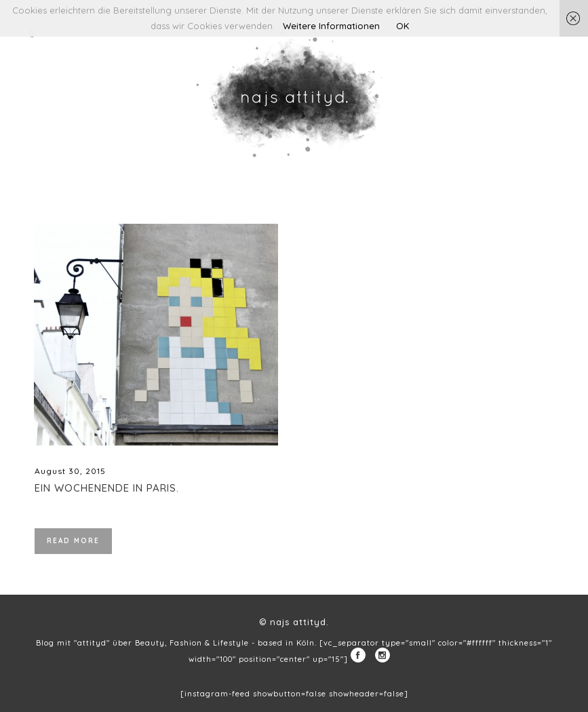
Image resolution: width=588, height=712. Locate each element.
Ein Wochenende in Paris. (107, 488)
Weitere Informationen (331, 26)
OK (403, 26)
